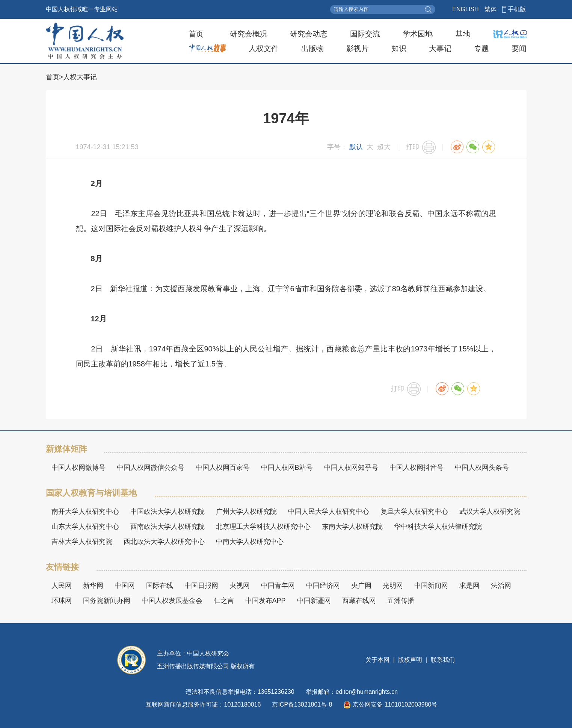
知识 (399, 48)
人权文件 (264, 48)
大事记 (440, 48)
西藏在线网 (359, 601)
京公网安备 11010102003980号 (390, 705)
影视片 (358, 48)
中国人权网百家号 (223, 468)
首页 (196, 34)
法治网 (501, 586)
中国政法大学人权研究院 (168, 512)
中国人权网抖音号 (417, 468)
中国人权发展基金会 (172, 601)
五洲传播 (401, 601)
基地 (463, 34)
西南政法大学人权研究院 (168, 527)
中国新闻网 (431, 586)
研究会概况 (249, 34)
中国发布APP (266, 601)
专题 (481, 48)
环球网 (62, 601)
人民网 (62, 586)
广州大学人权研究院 (246, 512)
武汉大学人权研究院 (490, 512)
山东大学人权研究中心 (85, 527)
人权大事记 (80, 77)
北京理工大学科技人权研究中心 (263, 527)
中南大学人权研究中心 (250, 542)
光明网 (393, 586)
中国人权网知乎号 (351, 468)
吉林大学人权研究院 (82, 542)
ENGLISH (465, 9)
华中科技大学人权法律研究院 (438, 527)
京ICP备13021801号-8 (302, 705)
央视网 (240, 586)
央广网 (361, 586)
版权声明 (410, 660)
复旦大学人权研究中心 (414, 512)
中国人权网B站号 (287, 468)
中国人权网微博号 (78, 468)
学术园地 (418, 34)
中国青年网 (278, 586)
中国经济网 (323, 586)
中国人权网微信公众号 (151, 468)
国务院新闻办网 (107, 601)
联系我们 (442, 660)
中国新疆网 (314, 601)
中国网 (125, 586)
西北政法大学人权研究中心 (164, 542)
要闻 (519, 48)
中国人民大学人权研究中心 (329, 512)
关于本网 (378, 660)
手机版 (517, 9)
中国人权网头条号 (482, 468)
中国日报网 (201, 586)
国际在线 (160, 586)
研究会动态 (309, 34)
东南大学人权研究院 (352, 527)
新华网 (93, 586)
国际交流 (365, 34)
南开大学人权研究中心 (85, 512)
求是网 (469, 586)
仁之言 (224, 601)
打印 (412, 147)
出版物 (312, 48)
